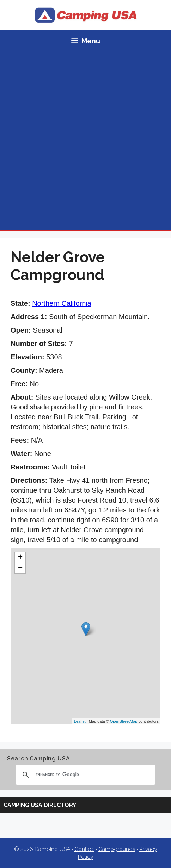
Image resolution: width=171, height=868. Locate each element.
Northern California (62, 303)
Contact (84, 849)
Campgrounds (117, 849)
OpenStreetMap (124, 721)
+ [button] (20, 558)
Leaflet (80, 721)
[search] (84, 775)
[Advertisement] (85, 141)
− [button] (20, 568)
